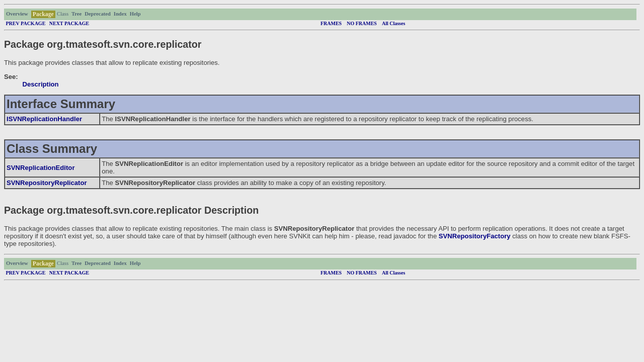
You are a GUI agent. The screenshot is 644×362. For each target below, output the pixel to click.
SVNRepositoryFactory (475, 236)
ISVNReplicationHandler (44, 119)
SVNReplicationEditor (41, 168)
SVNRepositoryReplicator (47, 183)
